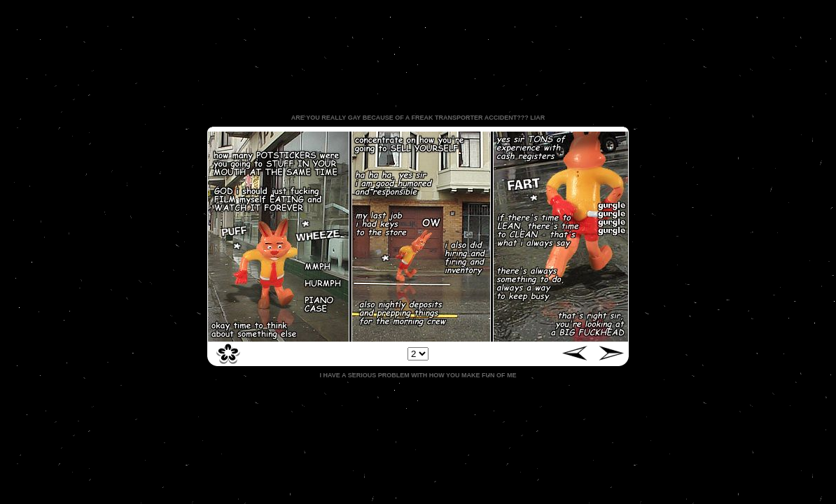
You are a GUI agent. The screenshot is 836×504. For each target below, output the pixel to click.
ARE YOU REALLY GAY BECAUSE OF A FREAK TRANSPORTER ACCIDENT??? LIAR (418, 118)
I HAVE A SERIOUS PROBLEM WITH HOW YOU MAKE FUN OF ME (418, 375)
